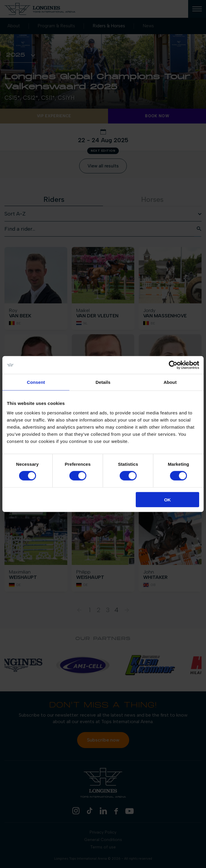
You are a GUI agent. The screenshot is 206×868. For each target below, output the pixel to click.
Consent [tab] (36, 382)
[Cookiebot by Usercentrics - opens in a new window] (173, 365)
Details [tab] (103, 382)
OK (167, 499)
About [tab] (170, 382)
